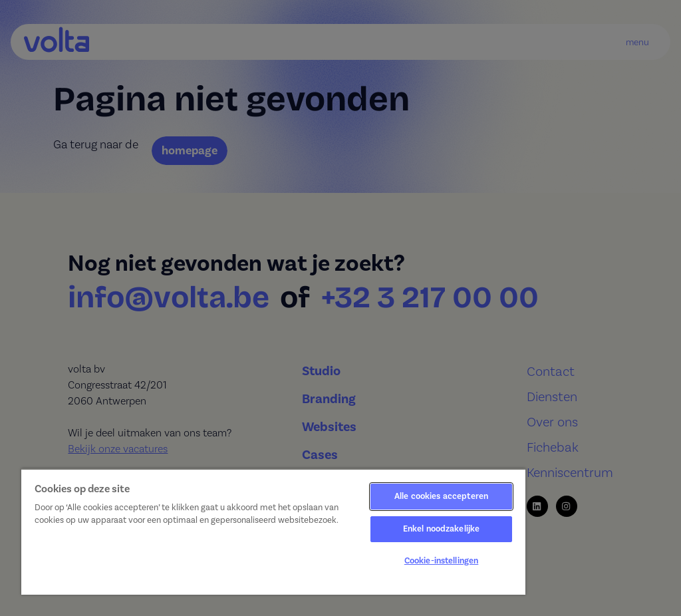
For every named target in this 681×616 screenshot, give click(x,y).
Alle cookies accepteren (441, 496)
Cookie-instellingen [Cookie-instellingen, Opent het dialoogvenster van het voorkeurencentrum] (441, 561)
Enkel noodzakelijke (441, 529)
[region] (273, 532)
